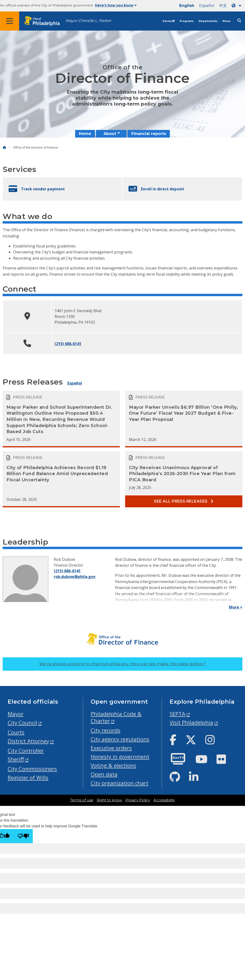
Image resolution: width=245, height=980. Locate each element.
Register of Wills (28, 778)
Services (169, 21)
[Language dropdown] (237, 6)
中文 (223, 6)
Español (207, 6)
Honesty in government (120, 757)
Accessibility (164, 800)
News (227, 21)
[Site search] (239, 21)
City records (106, 730)
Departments (208, 21)
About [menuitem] (110, 134)
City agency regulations (120, 739)
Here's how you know (116, 5)
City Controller (26, 751)
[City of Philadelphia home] (44, 21)
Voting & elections (113, 765)
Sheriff (16, 759)
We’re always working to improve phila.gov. (123, 664)
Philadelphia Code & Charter (116, 717)
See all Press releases (184, 501)
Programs (187, 21)
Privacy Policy (138, 800)
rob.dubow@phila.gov (75, 577)
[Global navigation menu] (10, 21)
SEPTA (177, 714)
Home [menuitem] (85, 134)
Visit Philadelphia (191, 722)
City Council (22, 723)
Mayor (16, 714)
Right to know (109, 800)
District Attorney (28, 741)
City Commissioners (32, 769)
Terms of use (82, 800)
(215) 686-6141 (68, 344)
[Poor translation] (23, 836)
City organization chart (120, 783)
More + (236, 607)
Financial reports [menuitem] (149, 134)
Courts (16, 732)
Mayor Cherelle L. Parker (88, 21)
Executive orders (111, 748)
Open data (104, 774)
